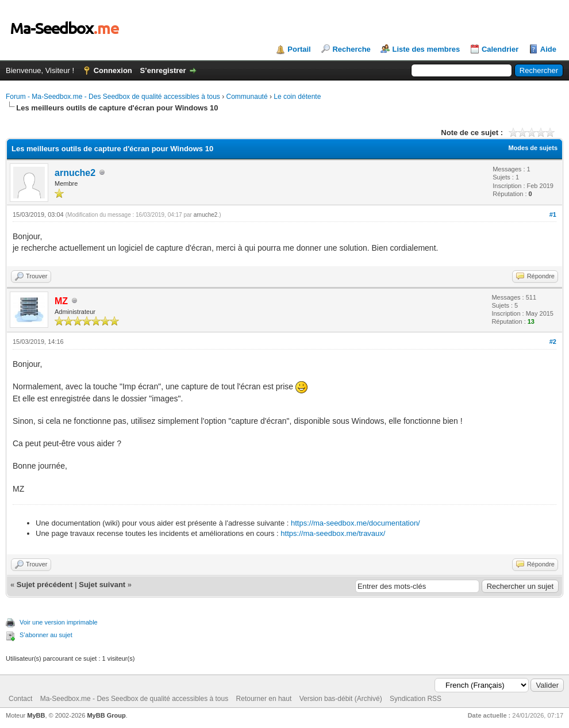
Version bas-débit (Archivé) (341, 699)
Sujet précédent (45, 585)
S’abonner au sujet (46, 635)
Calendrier (500, 49)
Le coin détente (297, 97)
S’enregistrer (163, 70)
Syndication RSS (416, 699)
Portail (299, 49)
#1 (553, 214)
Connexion (113, 70)
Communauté (247, 97)
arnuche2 (75, 173)
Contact (20, 699)
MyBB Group (106, 715)
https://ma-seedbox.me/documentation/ (355, 523)
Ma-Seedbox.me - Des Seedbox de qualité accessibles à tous (134, 699)
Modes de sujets (533, 148)
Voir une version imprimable (59, 622)
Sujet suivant (102, 585)
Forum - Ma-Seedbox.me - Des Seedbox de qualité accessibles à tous (113, 97)
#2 (553, 342)
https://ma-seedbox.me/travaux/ (333, 533)
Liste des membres (426, 49)
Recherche (351, 49)
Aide (548, 49)
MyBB (36, 715)
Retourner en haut (264, 699)
